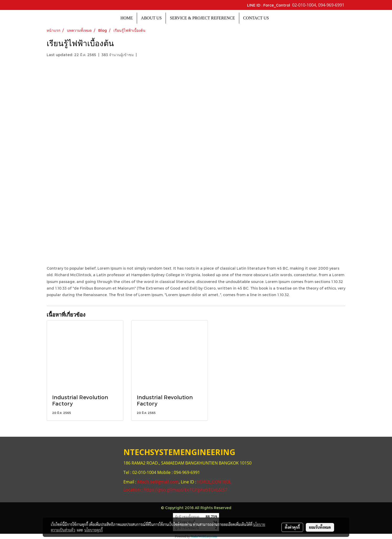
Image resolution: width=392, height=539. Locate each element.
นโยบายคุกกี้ (94, 530)
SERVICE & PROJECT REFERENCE (202, 18)
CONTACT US (256, 18)
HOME (127, 18)
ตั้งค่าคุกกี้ (292, 527)
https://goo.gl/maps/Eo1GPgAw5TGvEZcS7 (185, 490)
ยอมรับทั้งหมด (320, 527)
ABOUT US (151, 18)
